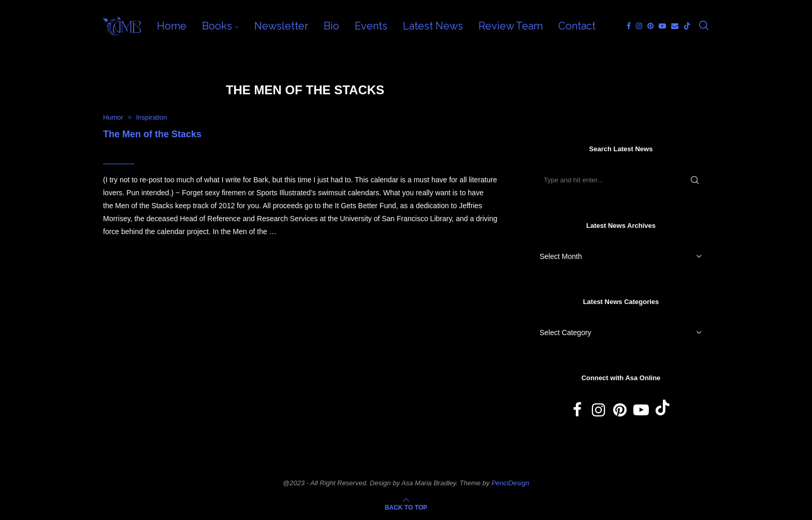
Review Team (511, 26)
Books (217, 26)
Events (371, 26)
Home (172, 26)
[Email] (675, 26)
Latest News (433, 26)
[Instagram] (639, 26)
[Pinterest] (650, 26)
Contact (577, 26)
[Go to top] (406, 507)
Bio (331, 26)
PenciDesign (510, 483)
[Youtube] (662, 26)
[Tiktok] (687, 26)
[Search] (704, 26)
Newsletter (281, 26)
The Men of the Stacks (152, 134)
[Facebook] (629, 26)
